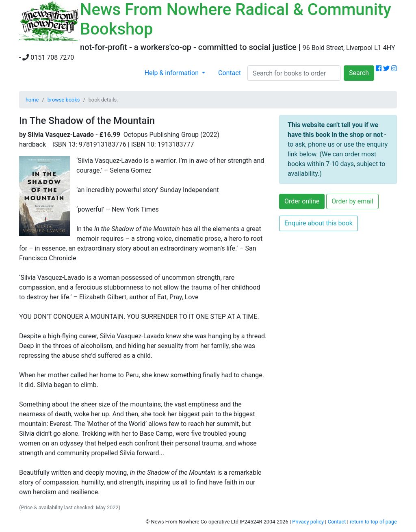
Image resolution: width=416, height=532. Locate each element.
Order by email (352, 201)
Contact (230, 73)
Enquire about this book (318, 223)
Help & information (172, 73)
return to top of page (373, 522)
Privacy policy (308, 522)
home (32, 100)
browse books (64, 100)
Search (359, 73)
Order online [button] (302, 201)
